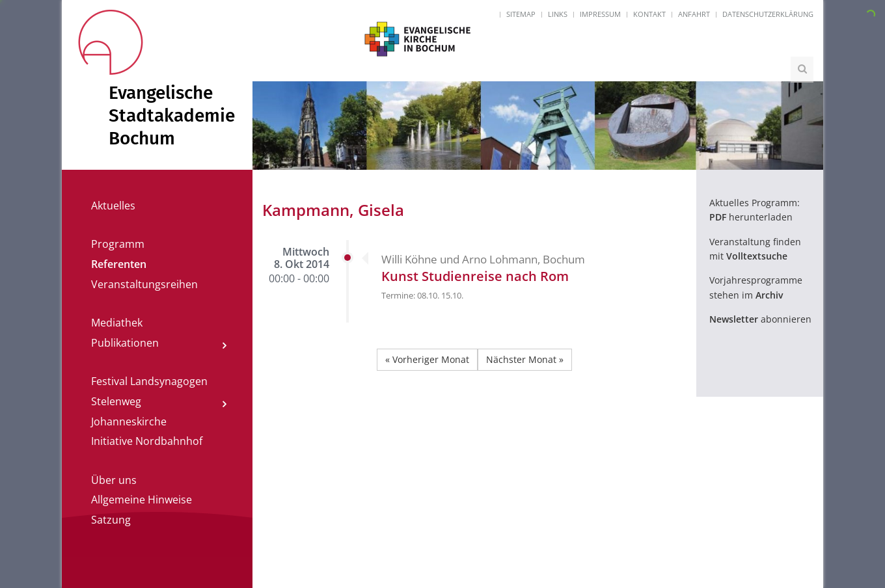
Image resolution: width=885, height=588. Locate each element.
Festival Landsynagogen (149, 381)
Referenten (119, 264)
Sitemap (521, 14)
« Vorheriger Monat (427, 359)
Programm (118, 244)
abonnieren (760, 319)
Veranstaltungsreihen (144, 284)
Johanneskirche (129, 421)
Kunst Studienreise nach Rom (475, 276)
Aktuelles (113, 206)
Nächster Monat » (525, 359)
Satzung (111, 520)
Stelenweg (116, 401)
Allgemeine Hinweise (142, 500)
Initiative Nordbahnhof (147, 441)
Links (558, 14)
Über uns (114, 480)
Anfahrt (694, 14)
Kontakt (649, 14)
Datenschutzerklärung (768, 14)
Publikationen (125, 343)
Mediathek (117, 323)
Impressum (600, 14)
